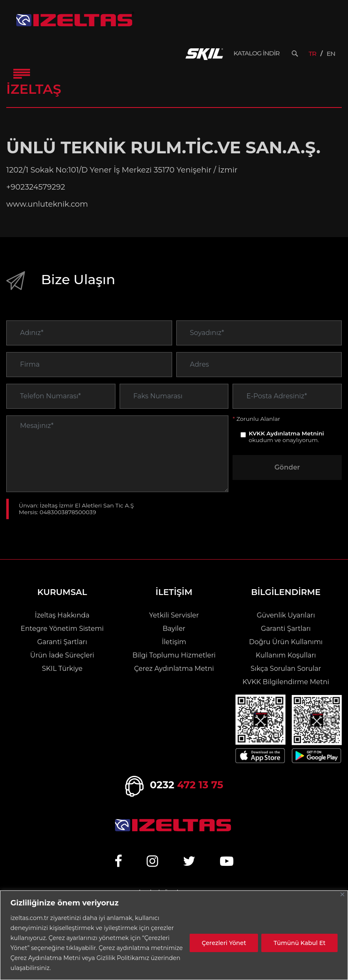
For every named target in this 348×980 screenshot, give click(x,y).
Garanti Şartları (62, 642)
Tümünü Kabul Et (299, 943)
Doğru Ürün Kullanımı (286, 642)
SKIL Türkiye (62, 669)
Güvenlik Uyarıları (286, 615)
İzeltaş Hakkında (62, 615)
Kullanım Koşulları (286, 655)
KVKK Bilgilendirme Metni (286, 682)
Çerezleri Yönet (224, 943)
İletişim (174, 642)
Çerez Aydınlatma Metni (174, 669)
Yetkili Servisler (174, 615)
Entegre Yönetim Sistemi (62, 629)
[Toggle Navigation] (22, 74)
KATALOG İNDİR (256, 53)
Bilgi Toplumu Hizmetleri (174, 655)
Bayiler (174, 629)
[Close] (342, 894)
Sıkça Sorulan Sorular (286, 669)
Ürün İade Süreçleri (62, 655)
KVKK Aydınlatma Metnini (287, 446)
